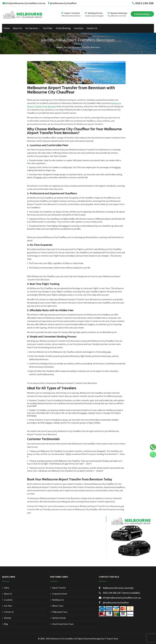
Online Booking (63, 28)
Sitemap (8, 618)
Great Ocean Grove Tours (63, 624)
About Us (17, 28)
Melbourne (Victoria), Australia (116, 588)
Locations (79, 28)
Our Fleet (48, 28)
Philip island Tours (60, 612)
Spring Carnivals (59, 618)
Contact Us (92, 28)
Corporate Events (60, 594)
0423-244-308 (144, 3)
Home (7, 28)
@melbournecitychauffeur (114, 603)
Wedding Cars (58, 600)
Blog (6, 624)
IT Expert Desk (111, 639)
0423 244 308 (108, 593)
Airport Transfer (59, 588)
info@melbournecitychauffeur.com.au (25, 3)
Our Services (31, 28)
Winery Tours (58, 606)
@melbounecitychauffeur (62, 3)
